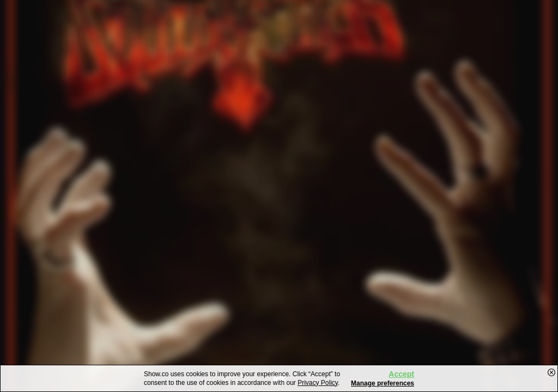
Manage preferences (383, 383)
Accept (401, 374)
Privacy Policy (318, 383)
